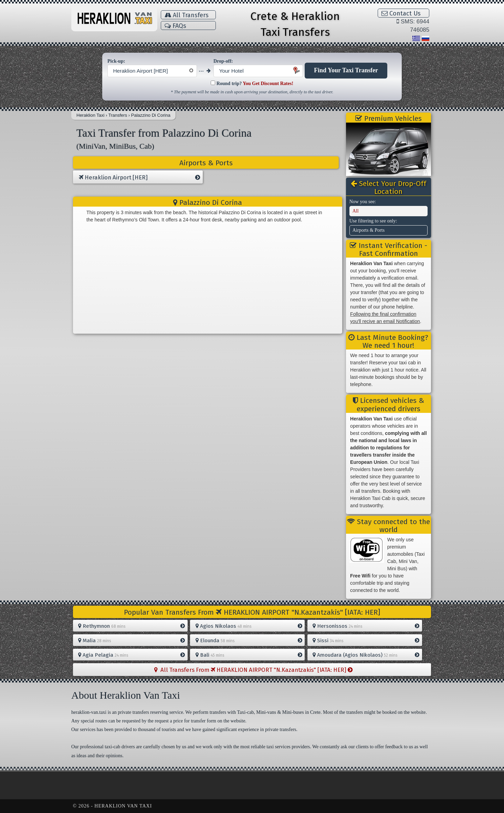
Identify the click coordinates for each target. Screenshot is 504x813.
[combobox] (152, 71)
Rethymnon (132, 626)
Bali (249, 655)
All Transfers (187, 15)
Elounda (249, 640)
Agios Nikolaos (249, 626)
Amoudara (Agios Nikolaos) (366, 655)
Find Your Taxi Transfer (346, 70)
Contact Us (401, 13)
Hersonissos (366, 626)
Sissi (366, 640)
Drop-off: (223, 61)
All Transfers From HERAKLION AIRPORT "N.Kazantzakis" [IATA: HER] (253, 670)
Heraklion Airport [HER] (139, 178)
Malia (132, 640)
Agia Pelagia (132, 655)
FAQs (175, 26)
